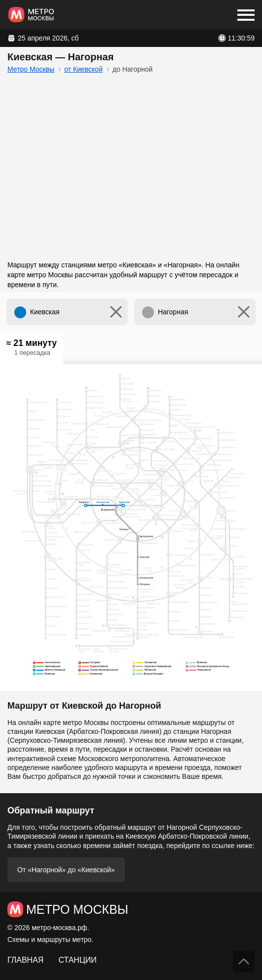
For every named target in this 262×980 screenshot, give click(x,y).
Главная (25, 960)
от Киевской (83, 69)
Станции (77, 960)
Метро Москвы (31, 69)
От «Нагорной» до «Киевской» (66, 870)
